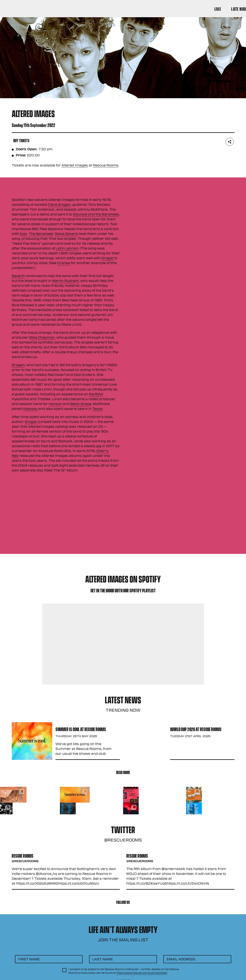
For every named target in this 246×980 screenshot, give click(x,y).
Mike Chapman (42, 337)
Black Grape (81, 404)
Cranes (64, 263)
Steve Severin (67, 234)
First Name (29, 959)
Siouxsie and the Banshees (96, 214)
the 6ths (96, 394)
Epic (23, 234)
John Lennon (67, 248)
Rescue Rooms (106, 165)
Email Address (181, 959)
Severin (18, 276)
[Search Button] (229, 9)
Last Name (103, 959)
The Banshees (41, 234)
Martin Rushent (65, 281)
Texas (97, 409)
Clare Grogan (59, 204)
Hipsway (30, 409)
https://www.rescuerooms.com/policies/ (142, 973)
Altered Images (75, 165)
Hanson (55, 404)
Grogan (108, 258)
